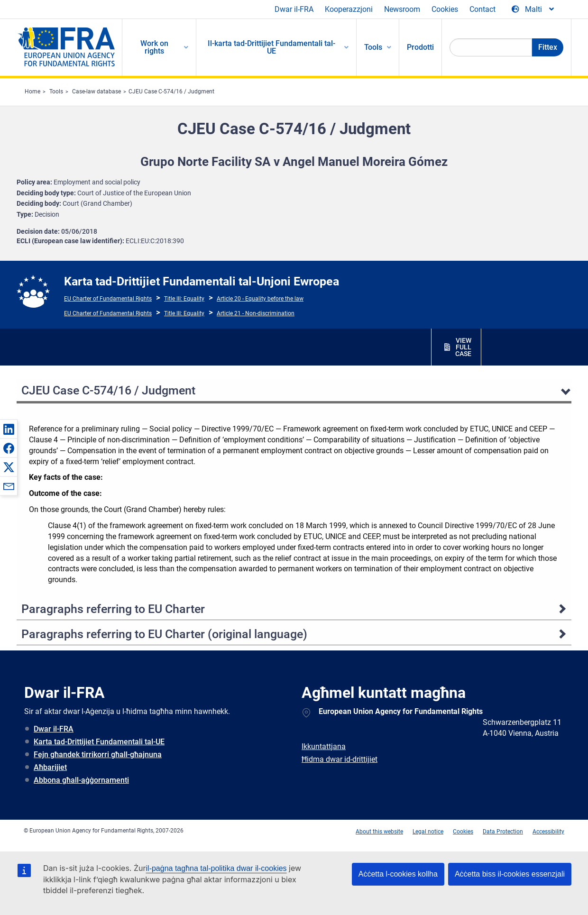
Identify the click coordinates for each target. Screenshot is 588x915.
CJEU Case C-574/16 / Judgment (171, 91)
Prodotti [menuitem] (420, 47)
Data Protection (503, 832)
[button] (9, 429)
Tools (56, 91)
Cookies (445, 9)
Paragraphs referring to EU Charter (113, 609)
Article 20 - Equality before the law (260, 299)
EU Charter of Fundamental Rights (108, 299)
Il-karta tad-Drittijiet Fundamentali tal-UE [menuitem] (271, 47)
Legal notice (428, 832)
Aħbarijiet (50, 767)
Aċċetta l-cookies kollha (398, 874)
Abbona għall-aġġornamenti (81, 780)
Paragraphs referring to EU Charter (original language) (164, 634)
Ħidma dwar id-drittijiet (340, 759)
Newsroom (402, 9)
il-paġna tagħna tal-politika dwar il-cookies (216, 868)
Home (32, 91)
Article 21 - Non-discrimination (256, 313)
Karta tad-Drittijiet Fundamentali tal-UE (99, 742)
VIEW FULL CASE (463, 347)
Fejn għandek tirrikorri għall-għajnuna (98, 755)
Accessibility (548, 832)
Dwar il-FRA (294, 9)
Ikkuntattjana (324, 746)
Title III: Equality (184, 299)
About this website (379, 832)
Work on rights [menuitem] (154, 47)
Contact (482, 9)
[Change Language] (533, 9)
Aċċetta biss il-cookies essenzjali (510, 874)
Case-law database (96, 91)
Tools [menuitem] (373, 47)
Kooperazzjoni (349, 9)
